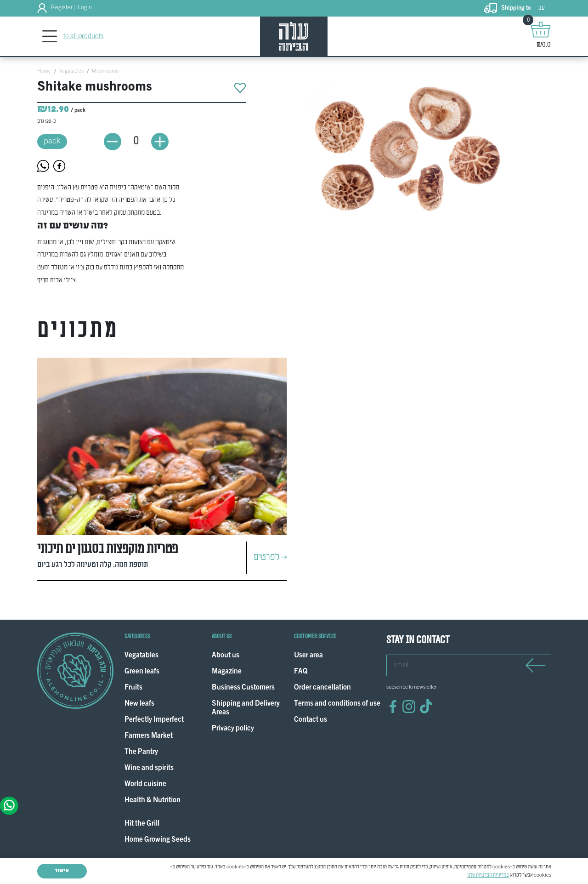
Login (85, 8)
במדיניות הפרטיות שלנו (488, 875)
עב (542, 8)
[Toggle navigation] (50, 37)
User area (308, 656)
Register (62, 8)
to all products (84, 36)
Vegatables (71, 71)
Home (44, 71)
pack (52, 141)
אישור (62, 871)
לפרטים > (270, 558)
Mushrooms (105, 71)
